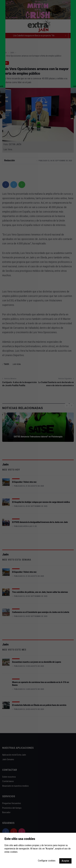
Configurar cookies (47, 861)
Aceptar (65, 861)
